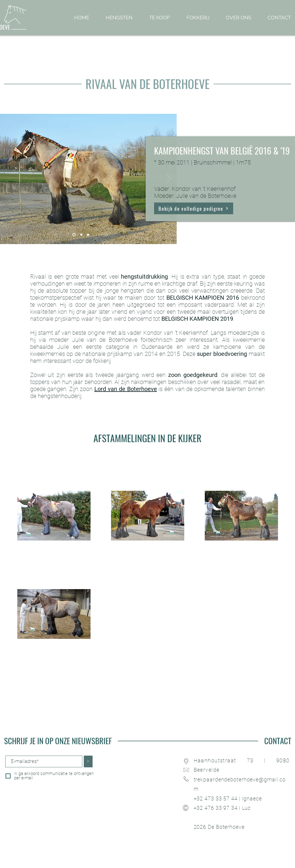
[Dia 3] (88, 235)
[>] (88, 761)
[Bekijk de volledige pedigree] (194, 208)
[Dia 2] (81, 235)
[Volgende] (168, 179)
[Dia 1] (74, 235)
